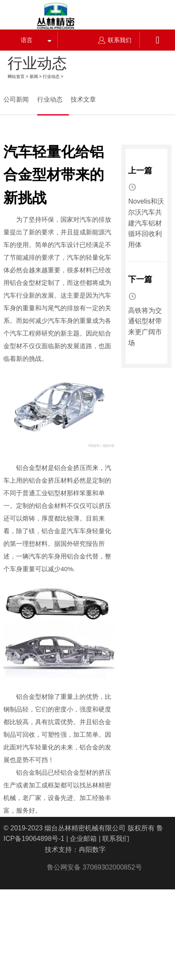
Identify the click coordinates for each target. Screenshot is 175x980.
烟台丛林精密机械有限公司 (85, 828)
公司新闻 (16, 99)
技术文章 (83, 99)
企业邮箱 (83, 839)
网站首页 (16, 77)
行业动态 (51, 77)
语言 (27, 40)
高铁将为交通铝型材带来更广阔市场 (145, 327)
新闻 (34, 77)
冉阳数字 (92, 850)
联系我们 (115, 40)
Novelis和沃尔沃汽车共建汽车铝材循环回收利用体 (146, 223)
